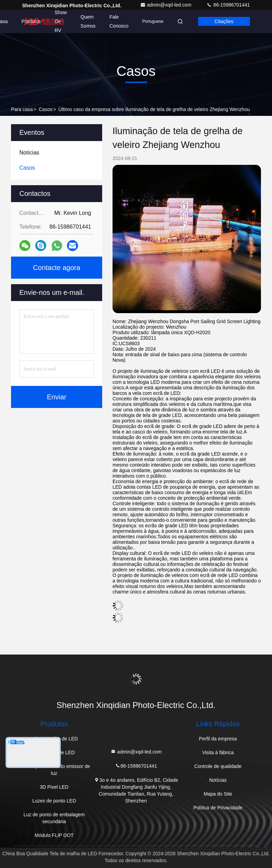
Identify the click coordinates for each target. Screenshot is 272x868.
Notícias (218, 780)
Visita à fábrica (218, 752)
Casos (46, 109)
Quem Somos (88, 21)
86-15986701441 (228, 5)
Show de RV (61, 21)
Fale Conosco (119, 21)
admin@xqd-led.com (167, 5)
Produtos (31, 21)
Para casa (22, 109)
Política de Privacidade (218, 808)
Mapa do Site (218, 794)
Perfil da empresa (218, 739)
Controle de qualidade (218, 766)
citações (224, 21)
